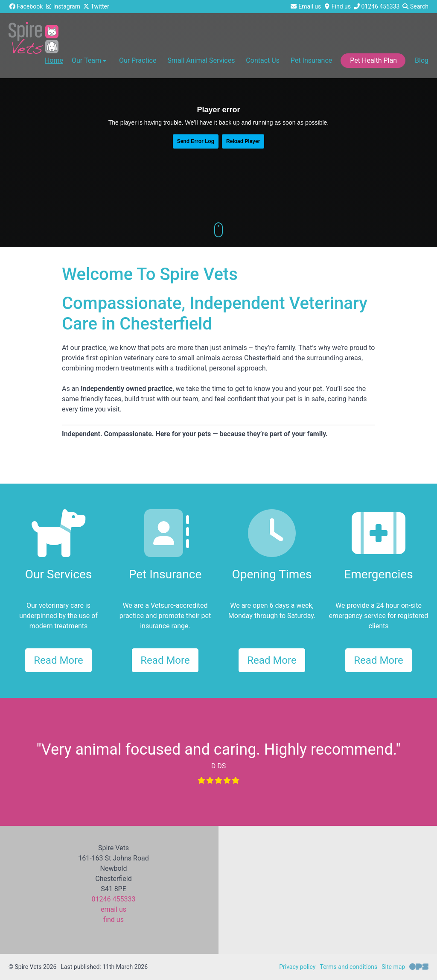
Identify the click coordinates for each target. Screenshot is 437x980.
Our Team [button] (90, 60)
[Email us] (306, 7)
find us (114, 920)
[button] (137, 62)
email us (114, 909)
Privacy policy (297, 967)
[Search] (415, 7)
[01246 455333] (376, 7)
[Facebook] (26, 7)
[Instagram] (63, 7)
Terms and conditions (348, 967)
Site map (393, 967)
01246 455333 (114, 899)
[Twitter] (96, 7)
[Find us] (337, 7)
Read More (58, 660)
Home (54, 60)
